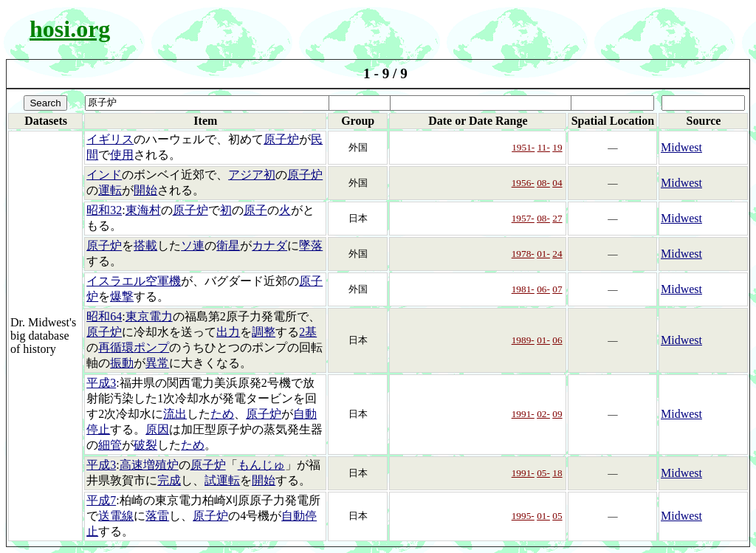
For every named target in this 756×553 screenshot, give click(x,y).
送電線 (116, 516)
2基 (308, 332)
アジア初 (252, 175)
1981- (523, 289)
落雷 (157, 516)
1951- (523, 147)
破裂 (145, 445)
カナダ (269, 245)
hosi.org (70, 29)
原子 (255, 210)
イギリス (110, 139)
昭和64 (104, 316)
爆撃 (122, 296)
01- (543, 254)
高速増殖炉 (149, 465)
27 (557, 218)
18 (557, 473)
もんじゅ (261, 465)
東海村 (143, 210)
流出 (175, 414)
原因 (157, 429)
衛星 (228, 245)
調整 (264, 332)
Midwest (681, 147)
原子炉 (281, 139)
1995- (523, 516)
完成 (169, 480)
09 (557, 414)
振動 (122, 363)
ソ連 (193, 245)
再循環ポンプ (134, 347)
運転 (110, 190)
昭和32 (104, 210)
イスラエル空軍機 (134, 281)
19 (557, 147)
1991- (523, 414)
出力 (228, 332)
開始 (145, 190)
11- (544, 147)
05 (557, 516)
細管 (110, 445)
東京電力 (149, 316)
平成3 (101, 383)
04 (557, 183)
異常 (157, 363)
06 (557, 340)
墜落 (311, 245)
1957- (523, 218)
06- (543, 289)
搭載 (145, 245)
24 (557, 254)
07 (557, 289)
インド (104, 175)
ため (222, 414)
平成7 (101, 500)
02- (543, 414)
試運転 (222, 480)
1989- (523, 340)
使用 (122, 155)
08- (543, 183)
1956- (523, 183)
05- (543, 473)
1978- (523, 254)
